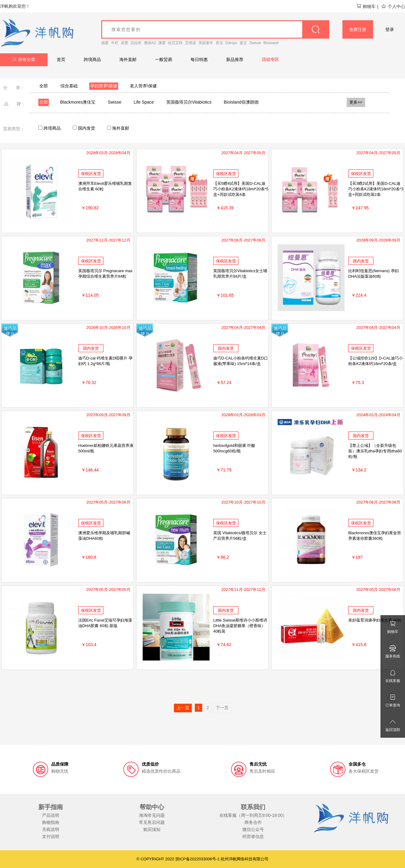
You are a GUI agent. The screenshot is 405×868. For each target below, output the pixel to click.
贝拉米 (136, 43)
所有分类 (24, 59)
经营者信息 (253, 836)
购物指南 (51, 822)
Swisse (255, 43)
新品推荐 (235, 59)
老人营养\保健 (143, 86)
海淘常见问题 (152, 815)
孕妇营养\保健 (104, 86)
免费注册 (358, 29)
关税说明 (51, 829)
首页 (61, 59)
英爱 (125, 43)
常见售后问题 (152, 822)
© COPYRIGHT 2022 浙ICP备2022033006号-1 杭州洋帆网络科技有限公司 (203, 859)
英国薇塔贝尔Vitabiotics (189, 102)
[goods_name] (215, 29)
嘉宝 (243, 43)
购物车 (366, 6)
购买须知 (152, 829)
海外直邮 (128, 59)
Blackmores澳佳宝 (78, 102)
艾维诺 (191, 43)
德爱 (105, 43)
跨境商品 (92, 59)
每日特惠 (199, 59)
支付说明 (51, 836)
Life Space (144, 102)
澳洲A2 (150, 43)
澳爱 (162, 43)
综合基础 (69, 86)
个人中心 (393, 6)
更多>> (356, 102)
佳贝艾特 (175, 43)
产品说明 (51, 815)
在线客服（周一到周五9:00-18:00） (253, 815)
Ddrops (231, 43)
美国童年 (206, 43)
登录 (390, 29)
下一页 (222, 708)
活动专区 (270, 59)
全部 (44, 86)
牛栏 (115, 43)
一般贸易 (164, 59)
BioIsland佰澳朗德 (241, 102)
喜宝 (219, 43)
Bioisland (271, 43)
